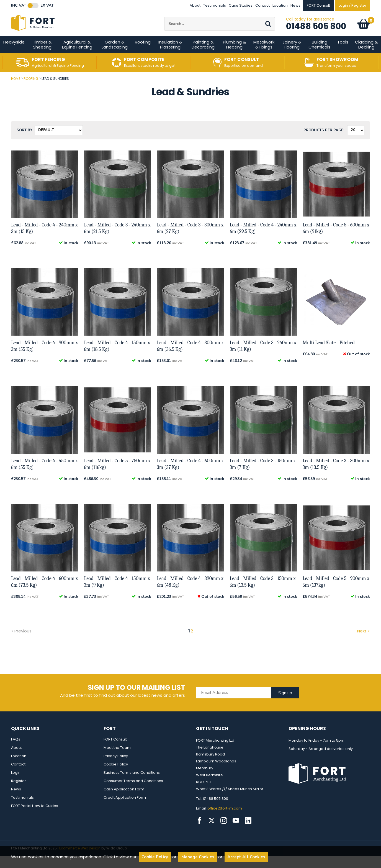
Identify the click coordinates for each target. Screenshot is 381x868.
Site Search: (164, 23)
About (195, 5)
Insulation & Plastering (170, 57)
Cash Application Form (124, 801)
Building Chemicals (319, 57)
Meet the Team (117, 760)
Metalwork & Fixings (264, 57)
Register (19, 793)
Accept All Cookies (246, 857)
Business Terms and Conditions (132, 785)
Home (16, 91)
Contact (262, 5)
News (295, 5)
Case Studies (241, 5)
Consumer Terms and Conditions (133, 793)
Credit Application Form (125, 810)
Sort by (25, 142)
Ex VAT (47, 6)
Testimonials (215, 5)
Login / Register (352, 5)
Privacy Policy (116, 768)
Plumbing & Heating (234, 57)
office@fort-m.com (225, 820)
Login (16, 785)
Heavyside (14, 54)
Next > (364, 643)
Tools (343, 54)
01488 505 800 (316, 32)
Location (280, 5)
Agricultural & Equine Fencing (77, 57)
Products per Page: (324, 142)
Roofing (143, 54)
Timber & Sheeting (42, 57)
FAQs (16, 751)
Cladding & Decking (366, 57)
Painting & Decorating (203, 57)
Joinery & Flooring (292, 57)
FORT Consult (115, 751)
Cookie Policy (116, 776)
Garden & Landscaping (115, 57)
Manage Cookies (198, 857)
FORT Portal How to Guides (35, 818)
